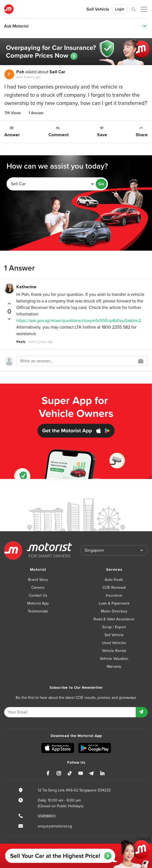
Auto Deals (114, 580)
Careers (38, 588)
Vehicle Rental (114, 651)
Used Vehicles (114, 643)
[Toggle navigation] (145, 26)
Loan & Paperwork (114, 603)
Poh (20, 72)
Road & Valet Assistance (114, 619)
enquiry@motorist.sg (55, 826)
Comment (59, 132)
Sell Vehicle (98, 9)
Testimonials (38, 611)
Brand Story (38, 580)
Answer (12, 132)
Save (102, 132)
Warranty (114, 667)
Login (120, 9)
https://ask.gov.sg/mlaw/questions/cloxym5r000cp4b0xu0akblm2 (79, 321)
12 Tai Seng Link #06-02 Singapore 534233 (74, 790)
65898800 (47, 816)
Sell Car (57, 72)
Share (142, 132)
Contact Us (38, 595)
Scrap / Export (114, 627)
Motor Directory (114, 611)
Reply (21, 342)
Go (101, 184)
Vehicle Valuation (114, 659)
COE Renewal (114, 588)
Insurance (114, 595)
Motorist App (38, 603)
